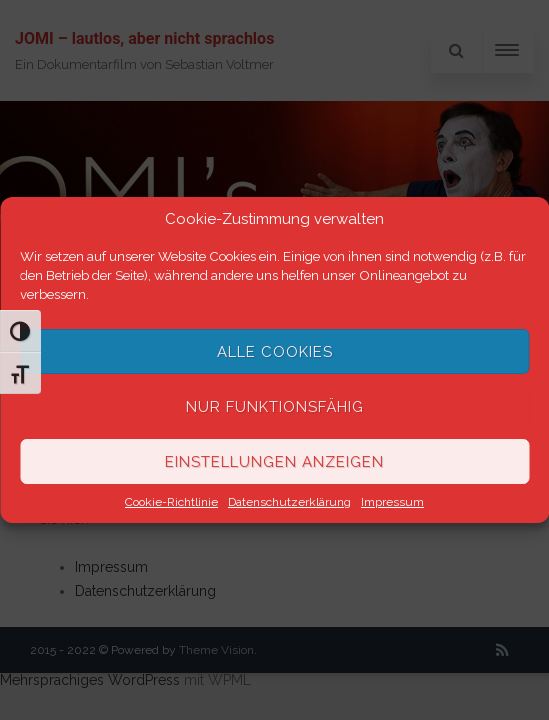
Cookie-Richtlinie (171, 502)
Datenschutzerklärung (289, 502)
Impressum (392, 502)
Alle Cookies (275, 352)
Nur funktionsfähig (275, 407)
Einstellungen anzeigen (274, 462)
